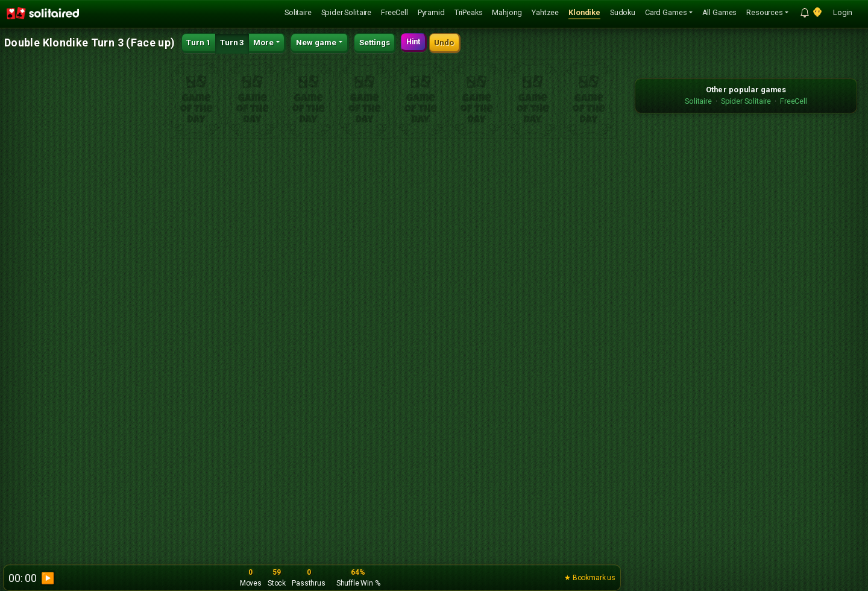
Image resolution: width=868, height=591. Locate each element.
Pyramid (431, 12)
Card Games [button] (666, 12)
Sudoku (623, 12)
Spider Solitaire (346, 12)
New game (316, 43)
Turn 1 (198, 43)
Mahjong (507, 12)
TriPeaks (469, 12)
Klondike (584, 12)
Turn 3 (232, 43)
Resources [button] (765, 12)
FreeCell (395, 12)
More (263, 43)
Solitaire (298, 12)
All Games (720, 12)
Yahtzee (545, 12)
